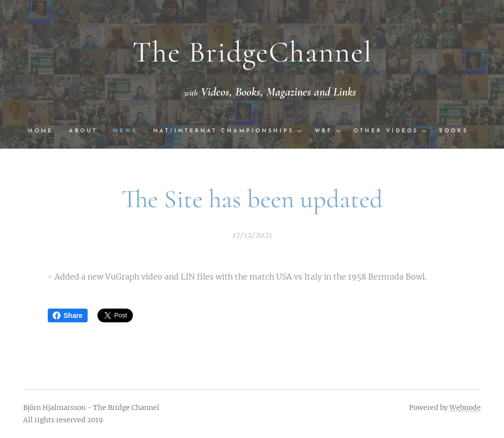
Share (68, 315)
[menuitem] (44, 131)
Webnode (465, 407)
